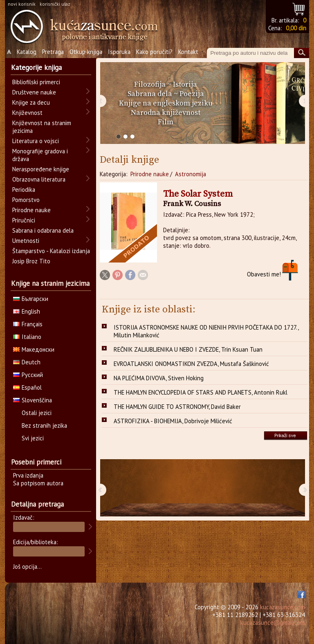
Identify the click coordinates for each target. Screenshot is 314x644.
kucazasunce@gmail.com (273, 623)
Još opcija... (27, 567)
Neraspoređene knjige (41, 169)
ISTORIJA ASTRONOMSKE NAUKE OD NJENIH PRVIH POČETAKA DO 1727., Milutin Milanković (206, 331)
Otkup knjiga (86, 52)
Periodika (24, 190)
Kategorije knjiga (36, 67)
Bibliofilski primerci (36, 82)
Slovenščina (33, 400)
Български (31, 299)
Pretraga (53, 52)
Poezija (192, 94)
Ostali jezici (37, 413)
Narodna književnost (166, 113)
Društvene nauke (34, 92)
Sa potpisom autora (38, 483)
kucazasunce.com (283, 607)
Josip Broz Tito (31, 261)
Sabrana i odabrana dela (43, 230)
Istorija (185, 84)
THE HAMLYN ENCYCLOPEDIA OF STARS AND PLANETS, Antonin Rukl (201, 392)
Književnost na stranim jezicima (42, 127)
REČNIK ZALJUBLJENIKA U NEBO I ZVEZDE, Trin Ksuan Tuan (188, 349)
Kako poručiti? (154, 52)
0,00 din (296, 28)
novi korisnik (22, 4)
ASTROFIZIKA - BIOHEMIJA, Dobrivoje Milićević (173, 421)
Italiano (27, 337)
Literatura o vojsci (36, 141)
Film (166, 122)
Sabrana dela (150, 94)
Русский (28, 375)
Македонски (34, 349)
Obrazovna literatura (39, 179)
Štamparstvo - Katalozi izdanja (51, 251)
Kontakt (188, 52)
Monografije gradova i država (40, 155)
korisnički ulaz (55, 4)
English (27, 311)
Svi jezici (33, 438)
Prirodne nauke (150, 174)
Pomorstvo (26, 200)
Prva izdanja (28, 475)
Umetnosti (26, 241)
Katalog (27, 52)
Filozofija (150, 84)
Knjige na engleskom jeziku (166, 103)
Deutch (27, 362)
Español (27, 387)
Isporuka (119, 52)
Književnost (27, 113)
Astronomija (191, 174)
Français (28, 324)
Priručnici (24, 220)
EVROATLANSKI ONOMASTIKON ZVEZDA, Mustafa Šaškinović (191, 364)
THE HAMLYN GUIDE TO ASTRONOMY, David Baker (177, 407)
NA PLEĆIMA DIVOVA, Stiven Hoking (159, 378)
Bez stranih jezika (44, 425)
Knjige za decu (31, 102)
